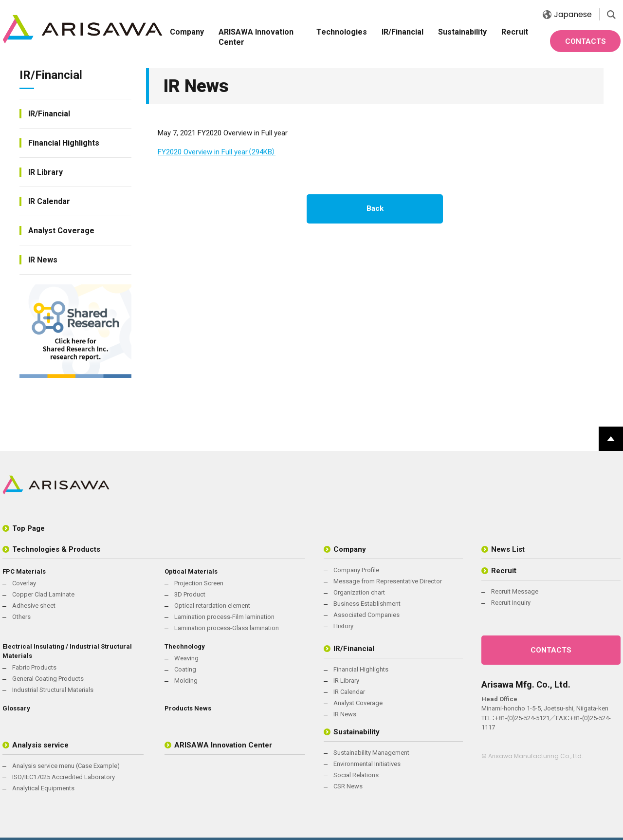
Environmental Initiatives (367, 764)
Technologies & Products (56, 549)
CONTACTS (586, 41)
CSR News (348, 786)
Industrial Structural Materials (53, 690)
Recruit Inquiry (511, 603)
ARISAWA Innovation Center (256, 37)
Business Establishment (367, 604)
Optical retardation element (212, 606)
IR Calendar (49, 201)
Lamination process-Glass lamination (227, 628)
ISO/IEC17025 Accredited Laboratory (64, 777)
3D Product (190, 594)
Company (187, 32)
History (343, 626)
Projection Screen (199, 583)
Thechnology (185, 646)
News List (508, 549)
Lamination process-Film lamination (224, 617)
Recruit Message (515, 591)
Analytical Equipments (43, 788)
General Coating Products (48, 679)
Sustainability (462, 32)
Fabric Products (34, 667)
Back (375, 208)
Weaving (186, 658)
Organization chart (359, 592)
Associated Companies (366, 615)
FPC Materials (24, 571)
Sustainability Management (371, 753)
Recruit (515, 32)
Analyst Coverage (61, 231)
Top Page (28, 528)
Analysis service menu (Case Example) (66, 766)
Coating (185, 669)
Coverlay (24, 583)
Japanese (567, 14)
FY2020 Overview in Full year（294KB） (217, 152)
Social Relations (356, 775)
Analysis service (40, 745)
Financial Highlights (64, 143)
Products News (188, 708)
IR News (43, 260)
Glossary (16, 708)
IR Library (46, 172)
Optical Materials (191, 571)
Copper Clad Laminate (43, 594)
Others (21, 617)
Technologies (342, 32)
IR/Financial (403, 32)
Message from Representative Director (388, 581)
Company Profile (356, 570)
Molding (186, 681)
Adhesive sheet (34, 606)
